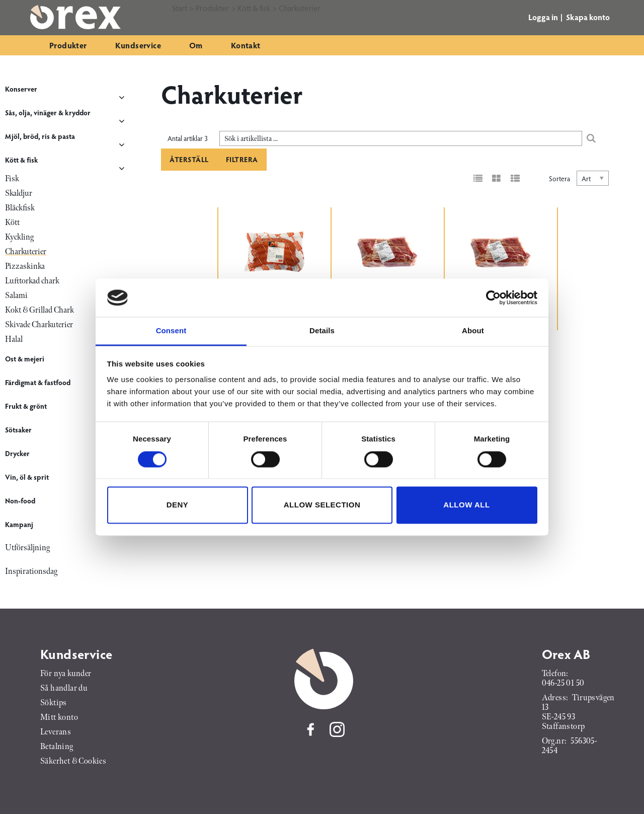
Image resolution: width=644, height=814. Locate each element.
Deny (178, 505)
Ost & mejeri (25, 359)
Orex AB (566, 654)
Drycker (17, 453)
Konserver (21, 89)
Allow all (466, 505)
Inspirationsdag (31, 572)
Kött (12, 223)
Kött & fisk (22, 160)
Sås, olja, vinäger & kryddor (48, 113)
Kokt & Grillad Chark (39, 310)
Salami (16, 296)
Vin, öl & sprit (27, 477)
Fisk (12, 179)
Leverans (56, 732)
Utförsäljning (27, 548)
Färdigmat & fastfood (38, 382)
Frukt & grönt (26, 406)
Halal (14, 340)
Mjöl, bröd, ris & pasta (40, 136)
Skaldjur (19, 194)
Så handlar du (64, 688)
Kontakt (246, 45)
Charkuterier (26, 252)
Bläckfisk (20, 208)
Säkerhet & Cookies (73, 761)
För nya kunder (66, 674)
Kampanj (19, 524)
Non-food (20, 501)
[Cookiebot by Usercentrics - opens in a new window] (493, 298)
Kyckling (19, 237)
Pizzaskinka (25, 267)
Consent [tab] (171, 331)
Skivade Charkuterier (39, 325)
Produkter (68, 45)
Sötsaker (18, 430)
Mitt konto (59, 718)
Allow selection (322, 505)
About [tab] (473, 331)
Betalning (57, 747)
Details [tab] (322, 331)
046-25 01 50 (563, 683)
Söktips (54, 703)
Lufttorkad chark (32, 281)
